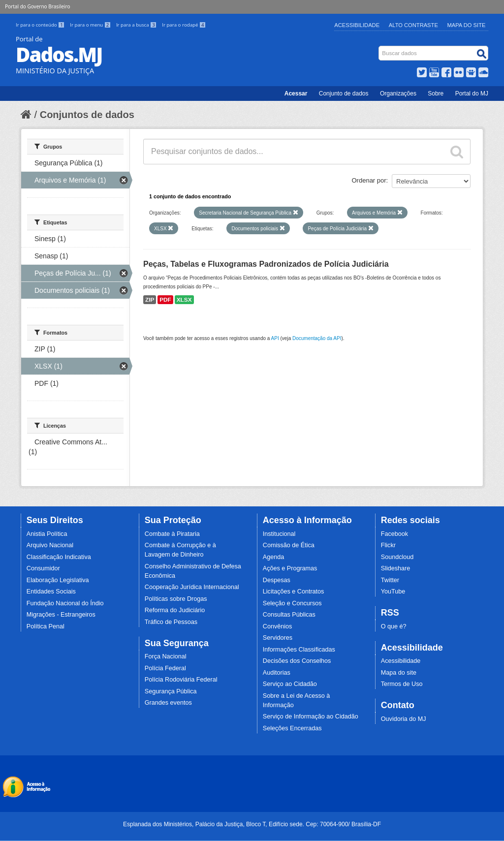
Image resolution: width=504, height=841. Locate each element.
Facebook (394, 534)
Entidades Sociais (51, 592)
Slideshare (396, 568)
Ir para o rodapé (184, 25)
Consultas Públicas (289, 615)
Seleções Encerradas (292, 728)
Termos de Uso (402, 684)
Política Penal (46, 626)
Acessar (296, 93)
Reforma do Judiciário (175, 610)
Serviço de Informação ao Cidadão (311, 716)
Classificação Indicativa (59, 557)
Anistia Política (47, 534)
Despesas (277, 580)
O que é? (394, 626)
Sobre (436, 93)
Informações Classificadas (299, 650)
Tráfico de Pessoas (171, 622)
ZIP (150, 300)
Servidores (278, 638)
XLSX (184, 300)
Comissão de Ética (289, 545)
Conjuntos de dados (87, 115)
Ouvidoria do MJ (404, 719)
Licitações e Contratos (294, 592)
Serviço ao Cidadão (290, 684)
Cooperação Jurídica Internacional (192, 587)
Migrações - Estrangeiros (61, 615)
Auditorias (277, 673)
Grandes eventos (168, 703)
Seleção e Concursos (292, 603)
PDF (165, 300)
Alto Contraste (413, 25)
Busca (380, 48)
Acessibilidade (357, 25)
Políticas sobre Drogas (176, 599)
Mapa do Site (467, 25)
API (275, 338)
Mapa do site (399, 673)
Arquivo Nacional (50, 545)
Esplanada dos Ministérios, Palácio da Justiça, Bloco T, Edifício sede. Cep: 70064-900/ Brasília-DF (252, 824)
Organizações (398, 93)
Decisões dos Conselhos (297, 661)
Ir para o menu (91, 25)
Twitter (390, 580)
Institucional (279, 534)
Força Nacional (166, 656)
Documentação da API (317, 338)
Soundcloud (397, 557)
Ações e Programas (290, 568)
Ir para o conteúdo (41, 25)
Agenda (273, 557)
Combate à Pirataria (172, 534)
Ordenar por (369, 180)
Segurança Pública (171, 691)
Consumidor (43, 568)
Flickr (388, 545)
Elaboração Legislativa (58, 580)
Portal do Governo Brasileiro (37, 6)
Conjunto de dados (344, 93)
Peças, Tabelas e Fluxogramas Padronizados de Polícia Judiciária (266, 264)
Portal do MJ (472, 93)
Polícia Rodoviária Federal (181, 680)
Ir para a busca (137, 25)
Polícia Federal (165, 668)
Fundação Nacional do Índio (65, 603)
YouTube (393, 592)
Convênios (278, 626)
